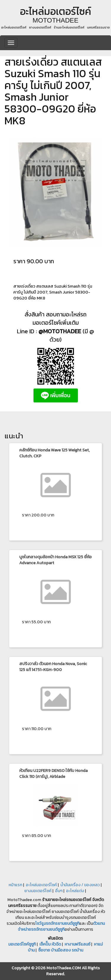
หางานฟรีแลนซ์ (77, 944)
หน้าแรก (15, 885)
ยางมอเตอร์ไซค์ (38, 891)
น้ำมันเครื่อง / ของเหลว (80, 885)
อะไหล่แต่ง (75, 891)
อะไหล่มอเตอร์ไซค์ (41, 885)
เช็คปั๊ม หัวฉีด (50, 944)
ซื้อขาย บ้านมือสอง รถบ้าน (61, 950)
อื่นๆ (59, 891)
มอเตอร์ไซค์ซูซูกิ (22, 944)
